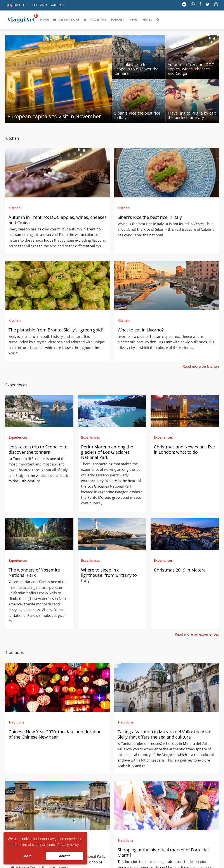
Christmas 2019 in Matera (180, 570)
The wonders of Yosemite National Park (34, 573)
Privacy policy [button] (68, 845)
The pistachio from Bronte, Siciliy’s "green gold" (57, 330)
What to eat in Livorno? (141, 330)
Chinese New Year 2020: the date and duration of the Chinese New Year (55, 734)
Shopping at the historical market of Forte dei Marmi (163, 852)
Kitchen (15, 208)
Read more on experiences (197, 634)
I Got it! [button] (26, 856)
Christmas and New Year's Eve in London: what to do (184, 449)
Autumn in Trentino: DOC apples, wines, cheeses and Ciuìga (58, 220)
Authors (58, 5)
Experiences (18, 437)
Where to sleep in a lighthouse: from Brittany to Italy (109, 575)
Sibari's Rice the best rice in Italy (150, 217)
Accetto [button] (65, 856)
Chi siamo (40, 5)
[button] (18, 5)
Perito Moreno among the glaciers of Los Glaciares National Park (107, 452)
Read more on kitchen (201, 366)
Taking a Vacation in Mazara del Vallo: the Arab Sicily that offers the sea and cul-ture (164, 734)
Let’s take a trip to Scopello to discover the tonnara (38, 449)
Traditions (16, 722)
